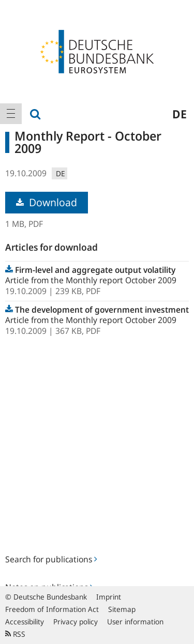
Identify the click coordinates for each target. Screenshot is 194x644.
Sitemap (122, 609)
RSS (15, 634)
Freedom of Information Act (52, 609)
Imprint (109, 597)
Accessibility (25, 622)
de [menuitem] (180, 114)
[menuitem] (11, 114)
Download (47, 202)
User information (135, 622)
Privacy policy (76, 622)
